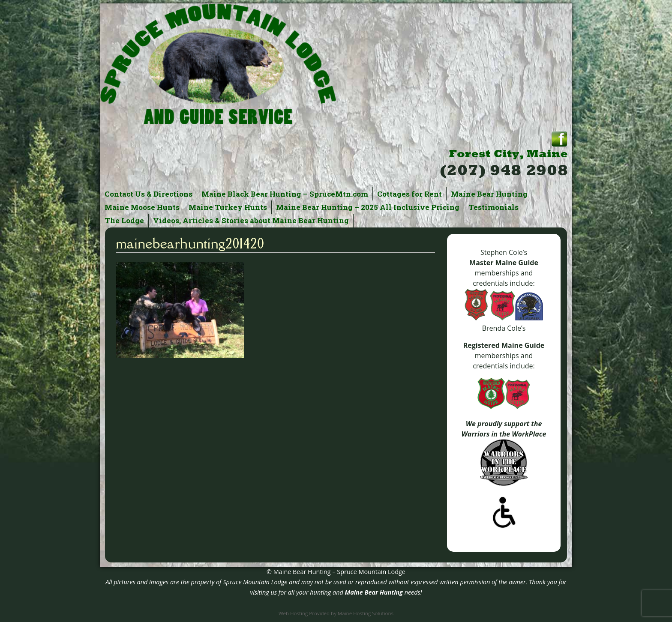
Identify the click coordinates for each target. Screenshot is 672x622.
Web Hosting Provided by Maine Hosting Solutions (336, 613)
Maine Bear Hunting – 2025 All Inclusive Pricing (368, 207)
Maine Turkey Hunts (228, 207)
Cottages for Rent (409, 194)
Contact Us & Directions (148, 194)
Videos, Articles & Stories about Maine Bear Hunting (251, 220)
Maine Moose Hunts (142, 207)
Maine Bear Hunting (489, 194)
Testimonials (493, 207)
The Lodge (124, 220)
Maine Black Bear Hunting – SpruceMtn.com (285, 194)
